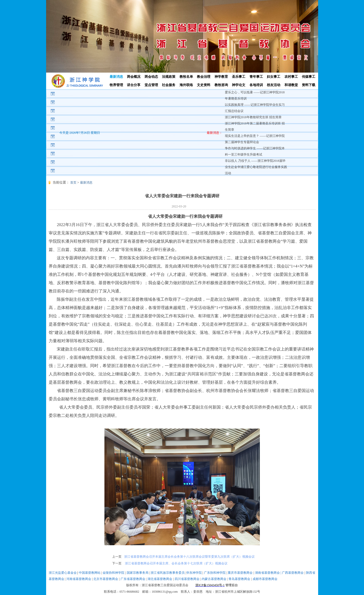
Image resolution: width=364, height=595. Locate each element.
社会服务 (169, 85)
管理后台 (232, 585)
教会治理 (204, 77)
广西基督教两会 (293, 573)
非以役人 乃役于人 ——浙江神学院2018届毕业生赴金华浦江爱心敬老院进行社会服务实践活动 (256, 167)
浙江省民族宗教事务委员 (168, 573)
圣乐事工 (239, 77)
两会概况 (134, 77)
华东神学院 (194, 573)
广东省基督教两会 (133, 579)
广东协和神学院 (215, 573)
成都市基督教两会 (265, 579)
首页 (73, 183)
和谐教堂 (291, 85)
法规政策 (169, 77)
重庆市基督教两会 (240, 573)
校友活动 (274, 85)
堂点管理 (151, 85)
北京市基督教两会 (106, 579)
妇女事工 (274, 77)
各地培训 (256, 85)
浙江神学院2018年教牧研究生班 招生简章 (253, 117)
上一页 (117, 557)
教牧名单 (186, 77)
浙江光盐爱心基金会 (63, 573)
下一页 (117, 563)
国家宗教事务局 (138, 573)
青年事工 (256, 77)
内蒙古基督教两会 (214, 579)
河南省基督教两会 (79, 579)
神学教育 (221, 77)
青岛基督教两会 (239, 579)
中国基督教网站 (90, 573)
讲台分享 (134, 85)
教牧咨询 (221, 85)
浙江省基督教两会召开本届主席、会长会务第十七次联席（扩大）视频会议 (176, 563)
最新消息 (116, 77)
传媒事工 (309, 77)
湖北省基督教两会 (160, 579)
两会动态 (151, 77)
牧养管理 (116, 85)
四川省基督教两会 (187, 579)
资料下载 (309, 85)
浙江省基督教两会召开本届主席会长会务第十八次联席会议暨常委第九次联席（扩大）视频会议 (189, 557)
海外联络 (186, 85)
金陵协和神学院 (113, 573)
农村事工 (291, 77)
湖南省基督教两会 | (268, 573)
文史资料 (204, 85)
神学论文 (239, 85)
